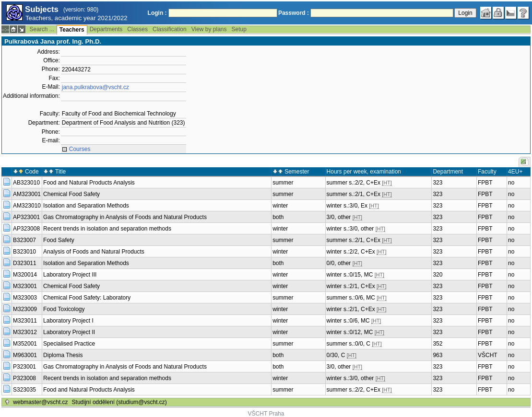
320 (437, 275)
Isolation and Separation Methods (86, 206)
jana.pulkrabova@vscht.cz (95, 87)
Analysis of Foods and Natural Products (94, 252)
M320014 (25, 275)
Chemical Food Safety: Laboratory (87, 298)
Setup (239, 29)
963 (437, 355)
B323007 (24, 240)
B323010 (24, 252)
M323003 (25, 298)
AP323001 (26, 217)
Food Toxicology (64, 309)
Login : (157, 13)
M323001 (25, 286)
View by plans (209, 29)
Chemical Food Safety (71, 194)
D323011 (25, 263)
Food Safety (59, 240)
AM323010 (27, 206)
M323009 (25, 309)
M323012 (25, 332)
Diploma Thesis (63, 355)
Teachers (72, 30)
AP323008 (26, 229)
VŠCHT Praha (266, 414)
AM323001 (27, 194)
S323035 (24, 390)
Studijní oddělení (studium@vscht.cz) (119, 402)
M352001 (25, 344)
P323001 (24, 367)
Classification (170, 29)
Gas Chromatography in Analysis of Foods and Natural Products (125, 217)
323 (437, 183)
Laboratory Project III (70, 275)
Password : (294, 13)
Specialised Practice (69, 344)
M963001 (25, 355)
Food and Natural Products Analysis (89, 183)
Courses (80, 149)
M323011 (25, 321)
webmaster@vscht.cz (40, 402)
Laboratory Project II (69, 332)
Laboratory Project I (68, 321)
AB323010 (26, 183)
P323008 (24, 378)
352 (437, 344)
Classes (137, 29)
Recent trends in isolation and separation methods (107, 229)
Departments (106, 29)
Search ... (41, 29)
